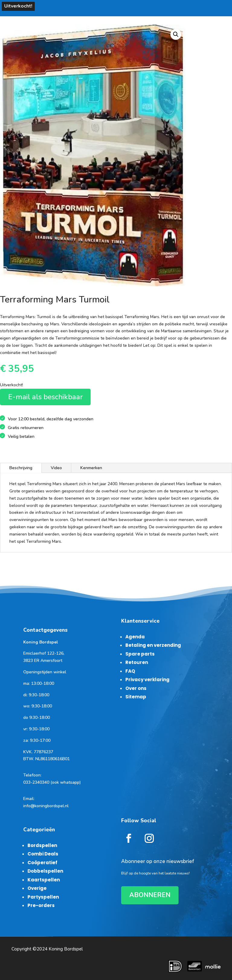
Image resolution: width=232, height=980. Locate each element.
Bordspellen (42, 845)
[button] (176, 34)
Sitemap (136, 697)
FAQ (130, 671)
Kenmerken (91, 468)
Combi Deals (43, 854)
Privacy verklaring (147, 680)
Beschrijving (21, 468)
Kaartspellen (44, 880)
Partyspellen (43, 897)
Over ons (136, 688)
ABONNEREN (150, 895)
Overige (37, 888)
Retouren (137, 662)
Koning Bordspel (66, 949)
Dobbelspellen (45, 871)
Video (56, 468)
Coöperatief (42, 863)
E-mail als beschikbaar (45, 397)
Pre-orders (41, 905)
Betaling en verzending (153, 645)
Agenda (135, 637)
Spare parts (140, 654)
